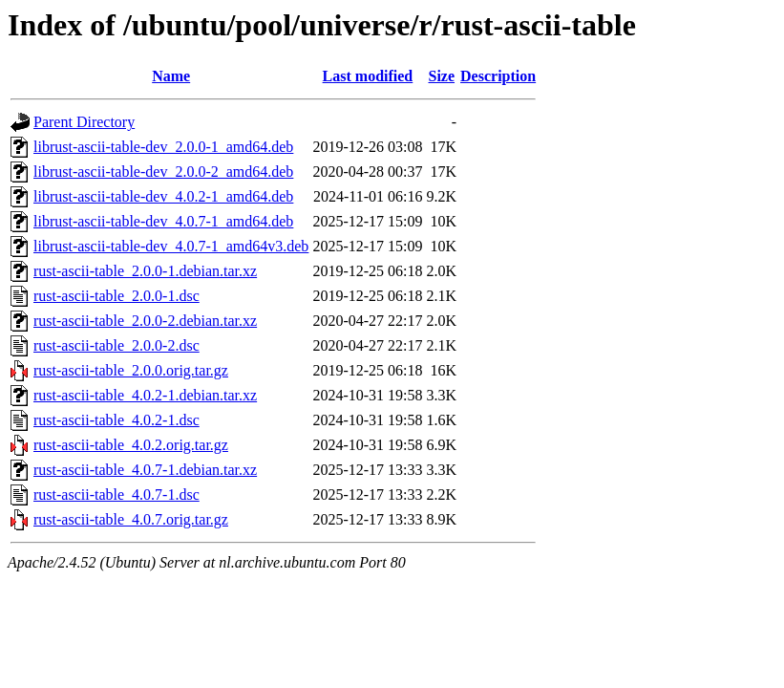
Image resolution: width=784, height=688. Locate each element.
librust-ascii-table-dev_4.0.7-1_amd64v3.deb (171, 246)
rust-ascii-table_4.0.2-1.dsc (117, 420)
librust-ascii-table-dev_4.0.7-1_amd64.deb (163, 221)
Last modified (368, 76)
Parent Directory (84, 122)
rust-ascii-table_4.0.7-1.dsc (117, 494)
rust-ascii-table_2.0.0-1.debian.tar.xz (145, 271)
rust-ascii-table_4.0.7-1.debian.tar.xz (145, 470)
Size (441, 76)
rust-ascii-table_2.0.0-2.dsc (117, 345)
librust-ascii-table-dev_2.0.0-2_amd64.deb (163, 172)
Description (498, 76)
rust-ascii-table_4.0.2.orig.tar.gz (131, 445)
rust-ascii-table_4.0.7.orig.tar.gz (131, 519)
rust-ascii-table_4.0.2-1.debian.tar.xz (145, 395)
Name (171, 76)
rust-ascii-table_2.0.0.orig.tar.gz (131, 370)
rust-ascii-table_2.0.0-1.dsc (117, 296)
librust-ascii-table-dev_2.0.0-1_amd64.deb (163, 147)
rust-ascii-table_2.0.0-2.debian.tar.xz (145, 321)
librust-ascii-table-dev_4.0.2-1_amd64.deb (163, 196)
